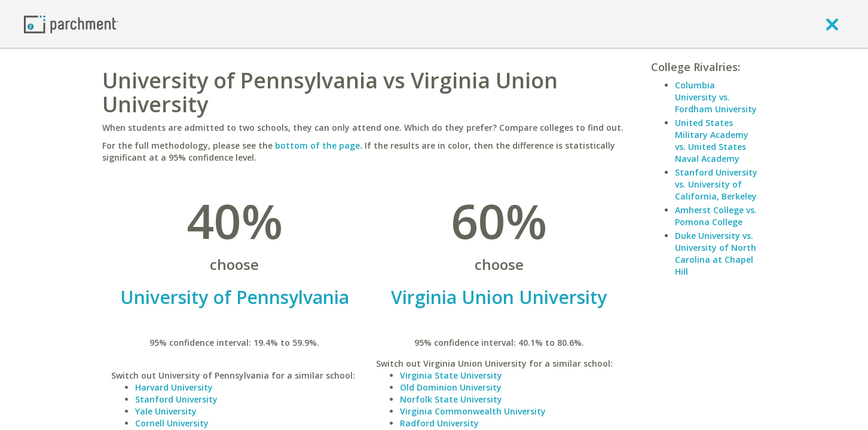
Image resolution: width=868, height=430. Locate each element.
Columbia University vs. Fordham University (716, 97)
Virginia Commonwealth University (473, 411)
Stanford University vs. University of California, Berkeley (716, 184)
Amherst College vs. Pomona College (716, 216)
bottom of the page (317, 145)
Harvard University (174, 387)
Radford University (439, 423)
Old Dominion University (451, 387)
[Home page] (71, 24)
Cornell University (172, 423)
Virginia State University (451, 375)
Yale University (166, 411)
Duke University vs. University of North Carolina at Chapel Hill (716, 254)
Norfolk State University (451, 399)
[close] (832, 24)
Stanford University (176, 399)
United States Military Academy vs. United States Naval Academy (712, 141)
